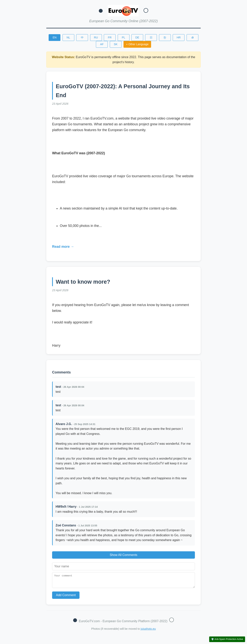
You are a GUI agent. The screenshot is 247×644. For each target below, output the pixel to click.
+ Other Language (137, 44)
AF (102, 44)
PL (123, 37)
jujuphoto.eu (148, 631)
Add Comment (66, 597)
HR (179, 37)
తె (192, 37)
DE (137, 37)
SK (116, 44)
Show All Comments (123, 555)
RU (96, 37)
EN (55, 37)
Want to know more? (83, 282)
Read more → (63, 247)
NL (68, 37)
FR (110, 37)
